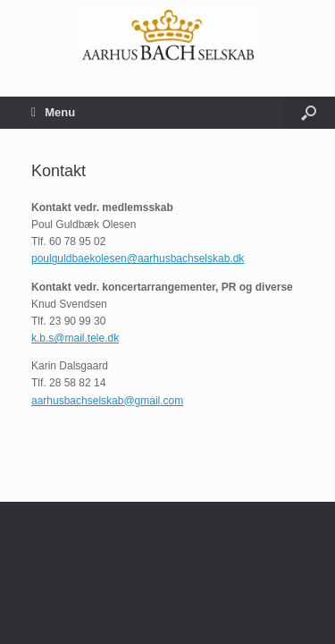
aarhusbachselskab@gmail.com (107, 401)
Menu (53, 113)
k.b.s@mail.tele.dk (75, 338)
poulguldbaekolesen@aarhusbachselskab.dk (138, 258)
